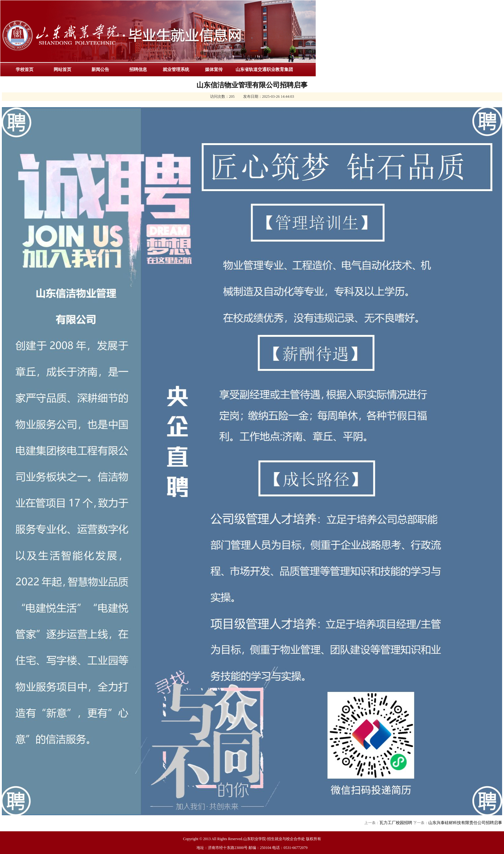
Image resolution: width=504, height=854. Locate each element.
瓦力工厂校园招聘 (396, 823)
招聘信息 (138, 70)
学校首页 (25, 70)
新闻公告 (100, 70)
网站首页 (62, 70)
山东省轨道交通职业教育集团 (264, 70)
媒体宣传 (214, 70)
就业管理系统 (176, 70)
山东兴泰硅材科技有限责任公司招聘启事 (465, 823)
